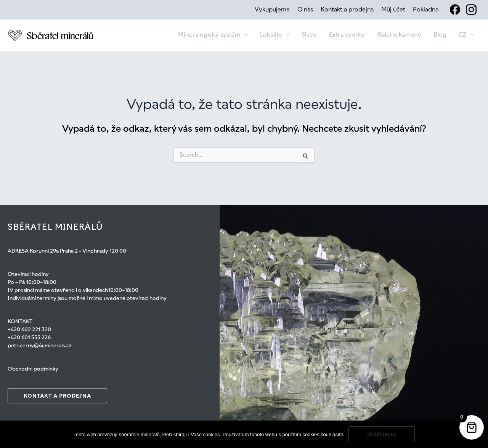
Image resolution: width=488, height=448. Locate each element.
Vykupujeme (272, 9)
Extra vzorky (347, 35)
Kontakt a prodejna (347, 9)
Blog (440, 35)
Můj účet (393, 9)
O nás (305, 9)
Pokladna (426, 9)
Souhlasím (382, 434)
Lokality (275, 35)
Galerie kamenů (399, 35)
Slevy (309, 35)
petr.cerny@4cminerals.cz (40, 345)
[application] (244, 35)
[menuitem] (466, 35)
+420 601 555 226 (29, 337)
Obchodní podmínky (33, 369)
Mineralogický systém (213, 35)
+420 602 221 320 (29, 329)
